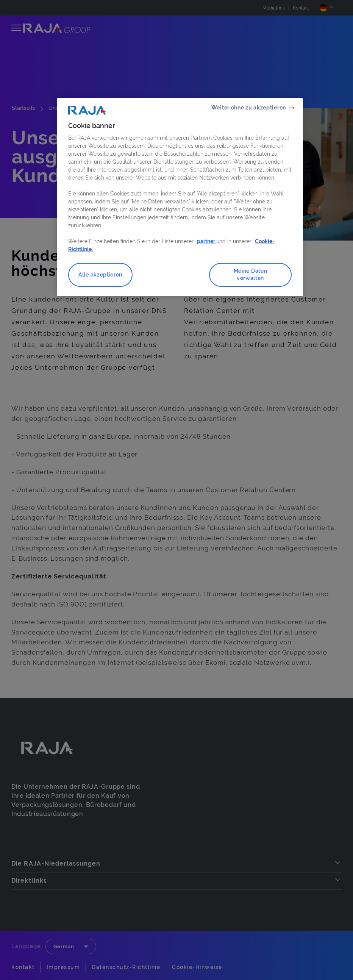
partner (207, 241)
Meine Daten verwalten (251, 275)
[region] (180, 197)
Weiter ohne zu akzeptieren (249, 108)
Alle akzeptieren (100, 275)
